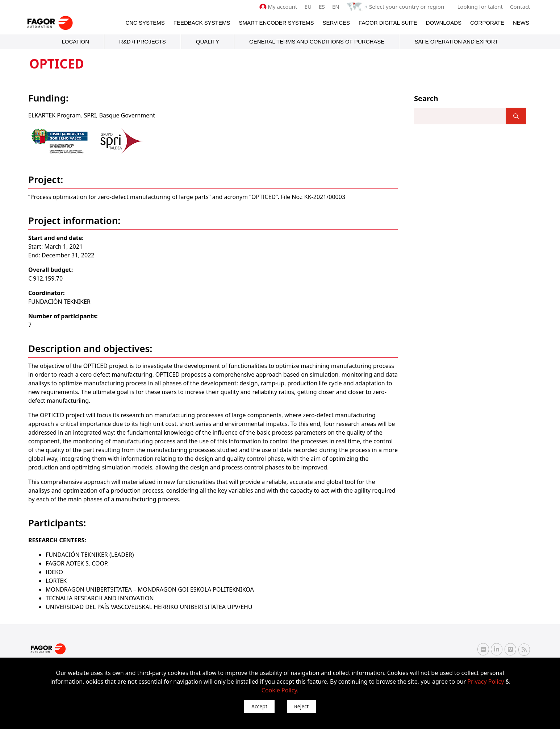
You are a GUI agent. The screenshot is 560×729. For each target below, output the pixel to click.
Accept (259, 706)
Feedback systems (202, 22)
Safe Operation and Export (456, 42)
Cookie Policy (279, 690)
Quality (208, 42)
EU (310, 7)
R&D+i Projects (143, 42)
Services (336, 22)
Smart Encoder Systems (276, 22)
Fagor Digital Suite (388, 22)
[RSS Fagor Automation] (524, 649)
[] (516, 116)
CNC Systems (145, 22)
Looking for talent (480, 7)
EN (337, 7)
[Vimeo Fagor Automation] (510, 649)
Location (75, 42)
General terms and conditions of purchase (317, 42)
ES (323, 7)
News (521, 22)
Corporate (487, 22)
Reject (301, 706)
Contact (520, 7)
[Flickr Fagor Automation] (483, 649)
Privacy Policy (486, 682)
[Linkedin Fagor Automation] (497, 649)
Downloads (444, 22)
